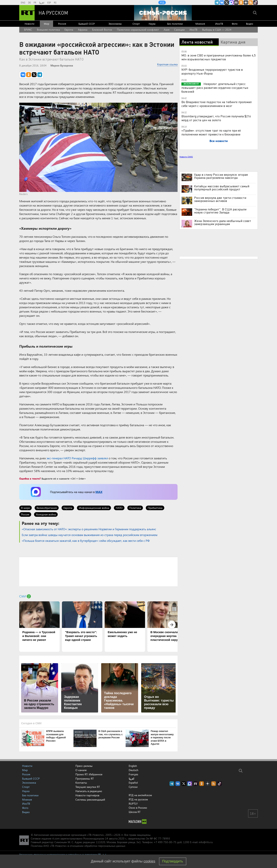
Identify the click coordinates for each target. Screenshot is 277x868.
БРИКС (28, 30)
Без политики (175, 24)
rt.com (56, 838)
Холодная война (46, 514)
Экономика (115, 24)
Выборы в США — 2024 (217, 30)
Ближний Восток (102, 30)
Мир (47, 24)
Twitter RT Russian (227, 3)
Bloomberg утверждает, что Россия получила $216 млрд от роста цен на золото (216, 118)
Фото (235, 24)
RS (55, 3)
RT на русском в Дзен (246, 3)
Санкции (179, 30)
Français (133, 774)
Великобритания (47, 508)
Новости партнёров (87, 795)
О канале (81, 770)
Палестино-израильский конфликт (138, 30)
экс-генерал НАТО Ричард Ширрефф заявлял (77, 458)
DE (29, 3)
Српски (133, 787)
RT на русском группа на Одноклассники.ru (241, 3)
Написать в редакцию (89, 791)
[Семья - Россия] (163, 13)
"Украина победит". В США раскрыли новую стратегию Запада (220, 211)
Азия (167, 30)
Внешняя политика (48, 30)
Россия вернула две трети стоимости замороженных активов (220, 199)
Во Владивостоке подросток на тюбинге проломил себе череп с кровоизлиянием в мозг (217, 104)
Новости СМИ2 (186, 157)
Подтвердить (173, 861)
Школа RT (135, 812)
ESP (49, 3)
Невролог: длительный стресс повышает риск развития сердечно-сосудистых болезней (215, 88)
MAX (99, 492)
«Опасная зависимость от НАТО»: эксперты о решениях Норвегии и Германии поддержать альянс (89, 529)
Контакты (81, 783)
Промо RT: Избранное (89, 774)
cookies (149, 861)
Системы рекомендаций (90, 800)
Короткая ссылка (167, 64)
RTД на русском (138, 799)
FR (35, 3)
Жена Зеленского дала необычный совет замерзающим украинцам (223, 222)
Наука (152, 24)
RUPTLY (133, 804)
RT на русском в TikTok (255, 3)
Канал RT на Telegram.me (217, 3)
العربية (42, 3)
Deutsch (133, 770)
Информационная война (94, 508)
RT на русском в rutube (236, 3)
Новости (30, 24)
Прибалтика (155, 508)
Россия (62, 24)
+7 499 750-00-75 (165, 842)
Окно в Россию (138, 808)
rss (251, 3)
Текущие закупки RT (88, 787)
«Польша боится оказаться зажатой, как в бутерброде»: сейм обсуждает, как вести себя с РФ (86, 541)
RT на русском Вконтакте (222, 3)
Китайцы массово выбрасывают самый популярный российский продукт (222, 188)
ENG (23, 3)
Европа (69, 30)
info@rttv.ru (206, 842)
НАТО (119, 508)
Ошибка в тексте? (30, 479)
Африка (83, 30)
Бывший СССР (87, 24)
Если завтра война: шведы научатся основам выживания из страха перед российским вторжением (90, 535)
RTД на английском (140, 795)
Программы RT (85, 779)
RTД (162, 3)
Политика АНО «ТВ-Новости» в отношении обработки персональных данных (78, 846)
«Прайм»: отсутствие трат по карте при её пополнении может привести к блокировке (211, 132)
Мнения (200, 24)
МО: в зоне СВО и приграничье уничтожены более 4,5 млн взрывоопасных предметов (218, 57)
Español (133, 783)
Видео (250, 24)
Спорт (136, 24)
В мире (25, 508)
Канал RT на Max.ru (231, 3)
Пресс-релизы (84, 766)
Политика (135, 508)
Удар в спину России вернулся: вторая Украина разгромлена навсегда (221, 176)
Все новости (219, 141)
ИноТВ (219, 24)
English (133, 766)
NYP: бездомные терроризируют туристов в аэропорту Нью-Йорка (212, 71)
